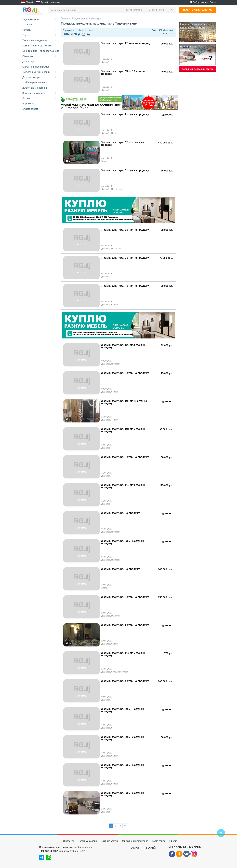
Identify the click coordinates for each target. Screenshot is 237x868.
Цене (90, 30)
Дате (82, 30)
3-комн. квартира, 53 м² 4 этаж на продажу (123, 766)
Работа (40, 30)
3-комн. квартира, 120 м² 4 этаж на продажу (123, 346)
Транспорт (40, 25)
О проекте (68, 841)
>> (172, 34)
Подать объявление (198, 10)
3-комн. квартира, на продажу (121, 513)
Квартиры (96, 18)
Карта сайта (158, 841)
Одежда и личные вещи (40, 72)
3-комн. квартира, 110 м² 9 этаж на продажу (123, 486)
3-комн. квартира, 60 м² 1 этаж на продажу (123, 710)
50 (84, 34)
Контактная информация (135, 841)
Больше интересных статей (198, 69)
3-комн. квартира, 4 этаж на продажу (125, 286)
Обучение (40, 56)
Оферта (173, 841)
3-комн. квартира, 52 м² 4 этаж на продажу (123, 144)
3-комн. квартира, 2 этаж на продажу (125, 230)
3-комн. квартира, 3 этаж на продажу (125, 373)
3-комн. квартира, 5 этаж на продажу (125, 170)
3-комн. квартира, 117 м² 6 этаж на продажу (123, 654)
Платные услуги (109, 841)
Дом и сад (40, 61)
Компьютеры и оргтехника (40, 46)
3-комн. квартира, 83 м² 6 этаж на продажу (123, 794)
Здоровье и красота (40, 93)
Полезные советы (87, 841)
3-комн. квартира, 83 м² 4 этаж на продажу (123, 542)
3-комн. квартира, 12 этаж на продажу (126, 43)
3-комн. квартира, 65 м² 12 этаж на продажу (123, 73)
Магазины (56, 2)
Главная (65, 18)
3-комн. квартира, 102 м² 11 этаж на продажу (124, 402)
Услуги (40, 35)
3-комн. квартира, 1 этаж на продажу (125, 114)
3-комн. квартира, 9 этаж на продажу (125, 258)
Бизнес (40, 98)
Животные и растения (40, 88)
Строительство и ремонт (40, 67)
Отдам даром (30, 109)
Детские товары (40, 77)
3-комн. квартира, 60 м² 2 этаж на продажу (123, 738)
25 (79, 34)
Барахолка (40, 104)
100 (88, 34)
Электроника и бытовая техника (40, 51)
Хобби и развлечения (40, 83)
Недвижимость (40, 19)
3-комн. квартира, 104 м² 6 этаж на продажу (123, 430)
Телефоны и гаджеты (40, 40)
